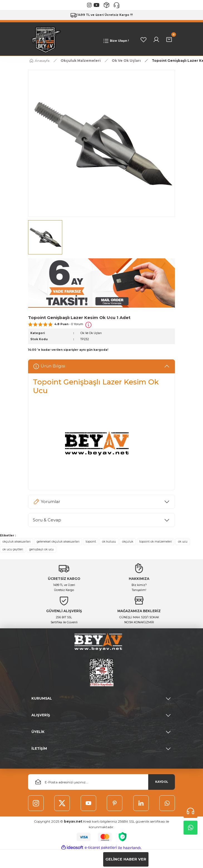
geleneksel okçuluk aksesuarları (58, 542)
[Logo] (45, 39)
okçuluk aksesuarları (17, 542)
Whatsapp (191, 828)
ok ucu (183, 542)
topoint (91, 542)
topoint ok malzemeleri (156, 542)
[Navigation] (116, 41)
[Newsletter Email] (102, 782)
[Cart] (169, 40)
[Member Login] (156, 40)
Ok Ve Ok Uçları (91, 333)
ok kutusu (109, 542)
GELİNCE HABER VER (126, 859)
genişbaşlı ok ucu (41, 549)
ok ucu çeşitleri (13, 549)
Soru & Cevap (47, 520)
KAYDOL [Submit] (162, 782)
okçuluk (128, 542)
